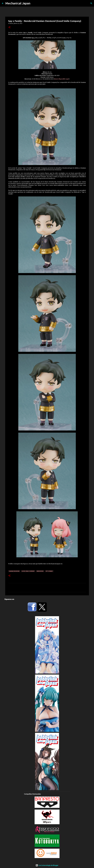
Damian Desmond (14, 571)
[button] (9, 27)
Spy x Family (49, 571)
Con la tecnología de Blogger (47, 865)
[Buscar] (91, 3)
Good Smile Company (28, 571)
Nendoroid (40, 571)
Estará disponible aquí (61, 79)
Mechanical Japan (18, 3)
